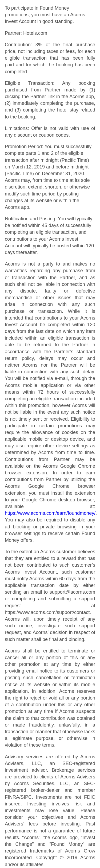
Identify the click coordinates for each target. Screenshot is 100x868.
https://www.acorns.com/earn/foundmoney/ (50, 513)
